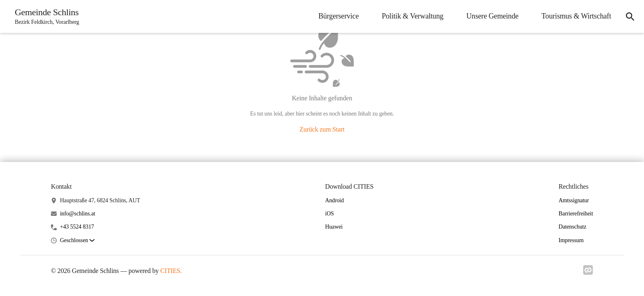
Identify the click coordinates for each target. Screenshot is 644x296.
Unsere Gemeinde (493, 16)
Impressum (571, 240)
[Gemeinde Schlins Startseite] (45, 16)
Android (335, 200)
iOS (330, 214)
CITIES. (171, 271)
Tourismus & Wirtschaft (576, 16)
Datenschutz (573, 227)
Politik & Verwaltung (412, 16)
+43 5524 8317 (77, 227)
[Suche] (630, 16)
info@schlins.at (78, 214)
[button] (77, 241)
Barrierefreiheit (576, 214)
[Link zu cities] (588, 270)
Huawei (334, 227)
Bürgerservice (338, 16)
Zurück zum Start (322, 129)
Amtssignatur (574, 200)
